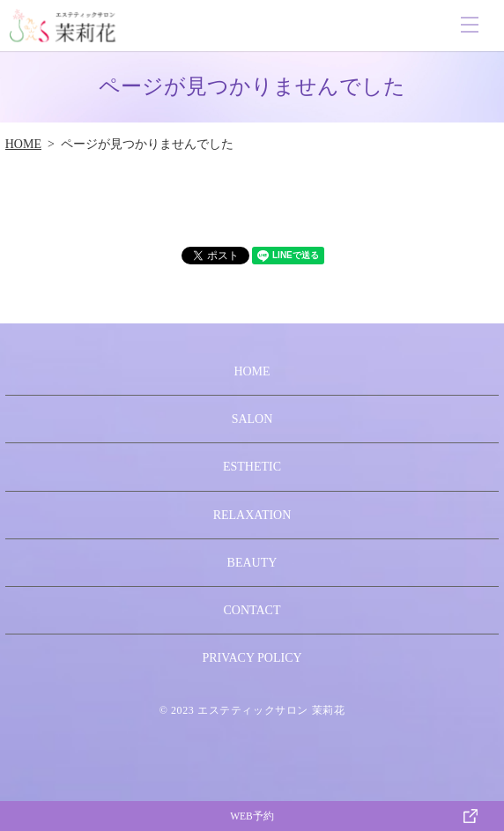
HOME (23, 144)
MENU (470, 25)
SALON (252, 419)
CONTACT (252, 610)
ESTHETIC (252, 467)
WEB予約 (252, 816)
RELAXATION (252, 515)
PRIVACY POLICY (252, 658)
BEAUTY (252, 563)
